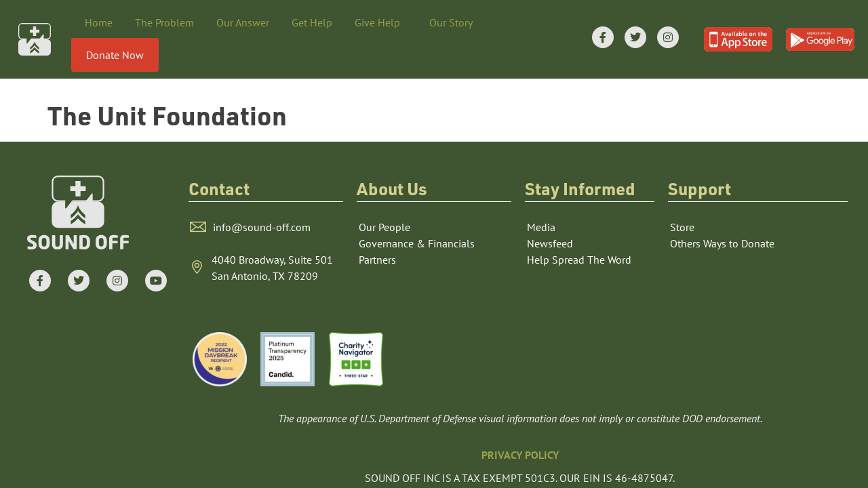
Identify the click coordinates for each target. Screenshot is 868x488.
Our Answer (243, 22)
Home (99, 22)
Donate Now (115, 55)
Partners (377, 234)
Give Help (381, 22)
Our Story (454, 22)
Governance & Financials (417, 218)
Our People (384, 201)
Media (541, 201)
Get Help (312, 22)
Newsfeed (550, 218)
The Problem (164, 22)
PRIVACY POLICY (520, 429)
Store (682, 201)
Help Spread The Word (579, 234)
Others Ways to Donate (722, 218)
